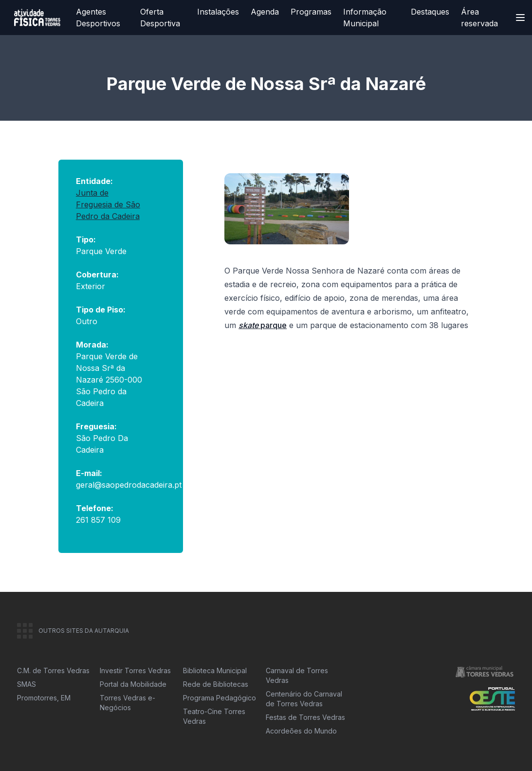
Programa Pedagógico (220, 698)
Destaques (430, 12)
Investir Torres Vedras (135, 670)
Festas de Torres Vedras (305, 717)
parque (263, 325)
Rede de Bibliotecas (216, 684)
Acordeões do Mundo (301, 731)
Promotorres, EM (44, 698)
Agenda (265, 12)
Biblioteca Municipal (215, 670)
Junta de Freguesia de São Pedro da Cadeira (108, 204)
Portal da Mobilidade (133, 684)
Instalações (218, 12)
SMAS (27, 684)
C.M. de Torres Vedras (53, 670)
